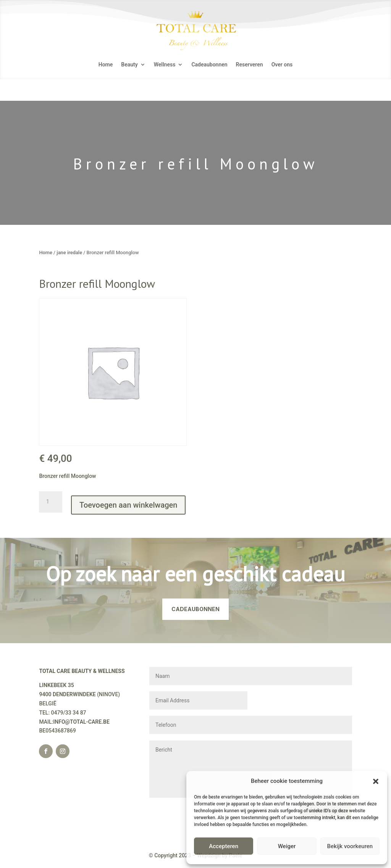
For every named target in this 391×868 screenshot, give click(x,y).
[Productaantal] (50, 502)
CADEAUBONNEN (195, 609)
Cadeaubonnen (209, 65)
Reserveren (250, 65)
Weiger (287, 846)
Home (106, 65)
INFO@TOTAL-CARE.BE (81, 722)
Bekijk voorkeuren (350, 846)
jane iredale (69, 252)
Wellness (165, 65)
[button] (376, 781)
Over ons (282, 65)
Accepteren (224, 846)
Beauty (129, 65)
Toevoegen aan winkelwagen (128, 505)
